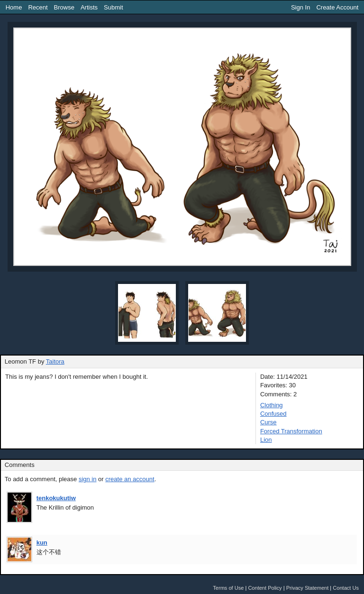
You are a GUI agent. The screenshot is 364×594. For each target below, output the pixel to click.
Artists (89, 7)
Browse (64, 7)
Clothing (272, 405)
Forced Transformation (291, 431)
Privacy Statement (308, 588)
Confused (273, 414)
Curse (268, 422)
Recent (38, 7)
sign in (88, 479)
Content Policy (265, 588)
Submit (113, 7)
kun (42, 543)
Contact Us (346, 588)
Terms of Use (228, 588)
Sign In (300, 7)
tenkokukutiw (56, 498)
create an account (130, 479)
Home (14, 7)
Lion (266, 440)
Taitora (55, 361)
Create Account (337, 7)
